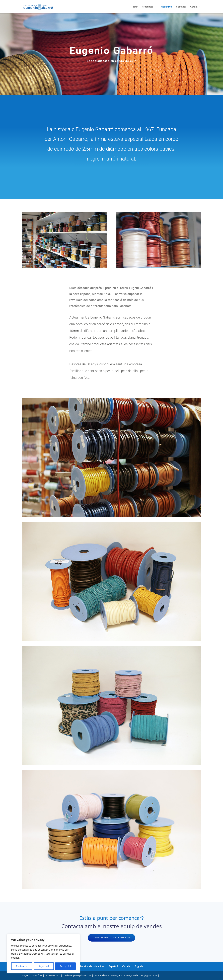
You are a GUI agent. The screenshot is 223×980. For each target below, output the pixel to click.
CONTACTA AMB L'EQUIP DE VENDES (110, 937)
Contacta (181, 7)
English (139, 966)
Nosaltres (166, 7)
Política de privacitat (92, 966)
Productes (148, 7)
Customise (22, 966)
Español (113, 966)
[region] (43, 954)
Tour (135, 7)
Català (194, 7)
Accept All (65, 966)
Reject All (44, 966)
